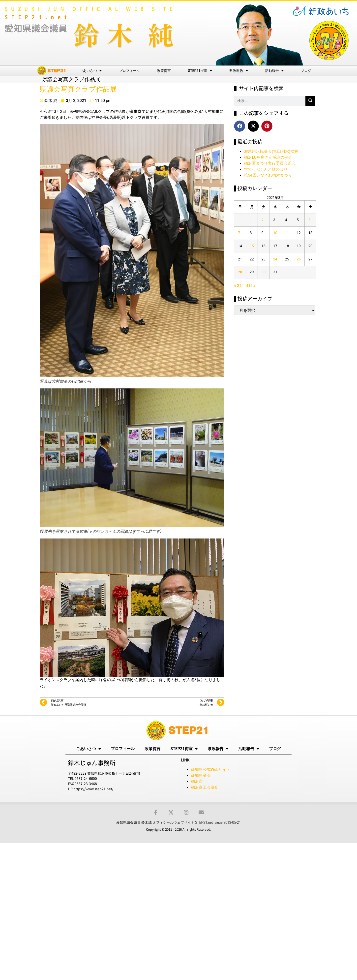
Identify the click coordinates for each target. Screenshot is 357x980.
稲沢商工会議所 (205, 787)
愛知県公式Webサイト (211, 770)
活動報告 (274, 71)
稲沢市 (197, 781)
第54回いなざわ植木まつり (268, 175)
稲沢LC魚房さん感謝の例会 (268, 157)
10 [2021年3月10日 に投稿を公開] (275, 233)
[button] (240, 126)
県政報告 (239, 71)
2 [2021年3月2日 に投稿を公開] (263, 220)
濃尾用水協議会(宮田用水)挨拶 (271, 151)
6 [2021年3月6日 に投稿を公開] (309, 220)
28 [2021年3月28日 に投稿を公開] (240, 272)
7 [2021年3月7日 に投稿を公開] (239, 233)
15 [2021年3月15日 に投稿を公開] (252, 246)
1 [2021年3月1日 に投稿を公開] (251, 220)
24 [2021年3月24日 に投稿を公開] (275, 259)
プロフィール (129, 71)
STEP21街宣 (200, 71)
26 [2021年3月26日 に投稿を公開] (299, 259)
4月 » (251, 286)
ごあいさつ (91, 71)
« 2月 (239, 286)
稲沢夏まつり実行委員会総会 (270, 163)
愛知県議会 (201, 775)
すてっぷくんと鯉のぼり (266, 169)
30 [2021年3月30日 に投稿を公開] (264, 272)
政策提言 (164, 71)
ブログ (306, 71)
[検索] (310, 101)
